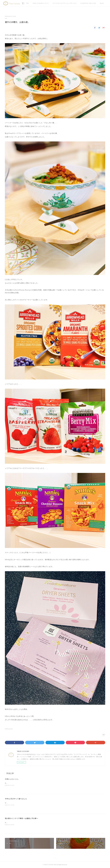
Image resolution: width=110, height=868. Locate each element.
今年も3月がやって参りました (16, 799)
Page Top (55, 859)
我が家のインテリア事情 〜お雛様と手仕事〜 (22, 818)
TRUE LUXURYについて (41, 3)
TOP (27, 3)
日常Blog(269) (9, 729)
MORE (83, 3)
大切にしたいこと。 (12, 779)
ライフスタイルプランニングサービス (65, 3)
